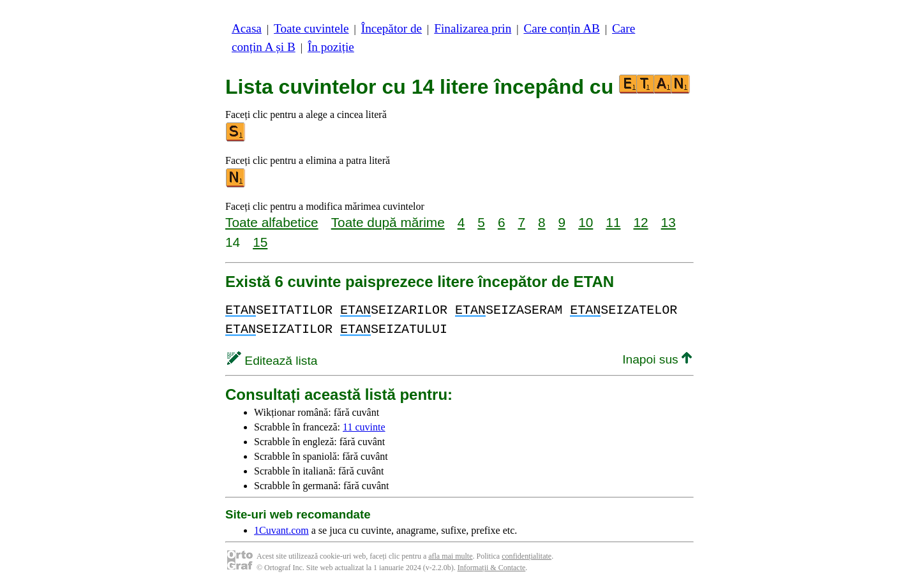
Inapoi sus (657, 359)
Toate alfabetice (272, 222)
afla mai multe (450, 556)
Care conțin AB (561, 28)
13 (669, 222)
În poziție (331, 47)
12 (640, 222)
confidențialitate (527, 556)
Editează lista (272, 361)
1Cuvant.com (281, 530)
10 (586, 222)
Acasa (247, 28)
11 (613, 222)
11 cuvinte (364, 427)
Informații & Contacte (492, 568)
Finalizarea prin (473, 28)
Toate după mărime (388, 222)
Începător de (392, 28)
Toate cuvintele (311, 28)
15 (260, 242)
